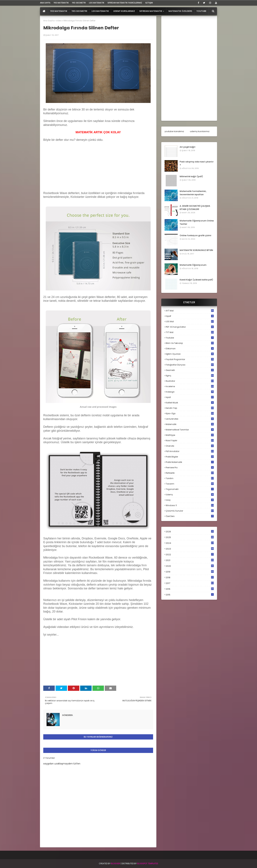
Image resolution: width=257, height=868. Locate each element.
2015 (190, 595)
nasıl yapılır (190, 440)
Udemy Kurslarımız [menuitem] (124, 11)
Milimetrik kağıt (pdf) (191, 176)
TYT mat (190, 332)
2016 (190, 589)
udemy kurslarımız (200, 131)
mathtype (190, 435)
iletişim (149, 3)
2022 (190, 555)
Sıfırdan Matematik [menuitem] (151, 11)
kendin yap (190, 408)
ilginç (190, 376)
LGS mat (190, 321)
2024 (190, 543)
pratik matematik (190, 462)
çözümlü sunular (190, 511)
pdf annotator (190, 451)
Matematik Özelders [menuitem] (180, 11)
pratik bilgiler (190, 457)
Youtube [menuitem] (201, 11)
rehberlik (190, 473)
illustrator (190, 381)
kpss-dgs (190, 413)
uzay (190, 500)
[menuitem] (44, 11)
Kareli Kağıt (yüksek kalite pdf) (196, 280)
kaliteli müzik (190, 403)
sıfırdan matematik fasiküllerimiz (125, 3)
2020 (190, 566)
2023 (190, 549)
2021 (190, 560)
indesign (190, 392)
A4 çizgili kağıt (188, 147)
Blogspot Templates (148, 863)
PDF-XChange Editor (190, 327)
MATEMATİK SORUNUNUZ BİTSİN (196, 250)
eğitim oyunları (190, 354)
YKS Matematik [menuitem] (59, 11)
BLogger (116, 863)
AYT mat (190, 311)
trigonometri (190, 489)
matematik (190, 424)
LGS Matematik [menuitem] (100, 11)
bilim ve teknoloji (190, 343)
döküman (190, 349)
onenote (190, 446)
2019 (190, 572)
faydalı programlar (190, 359)
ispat (190, 397)
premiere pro (190, 468)
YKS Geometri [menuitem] (79, 11)
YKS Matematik (61, 3)
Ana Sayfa (49, 21)
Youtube (190, 338)
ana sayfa (45, 3)
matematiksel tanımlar (190, 430)
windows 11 (190, 505)
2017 (190, 583)
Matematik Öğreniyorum (193, 265)
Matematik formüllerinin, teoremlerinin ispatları (193, 193)
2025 (190, 537)
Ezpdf (190, 316)
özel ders (190, 516)
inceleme (190, 386)
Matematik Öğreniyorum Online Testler (197, 222)
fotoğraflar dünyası (190, 365)
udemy (190, 495)
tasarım (190, 484)
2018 (190, 578)
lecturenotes (190, 419)
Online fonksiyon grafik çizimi (195, 235)
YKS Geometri (79, 3)
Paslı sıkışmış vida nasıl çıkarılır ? (197, 163)
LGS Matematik (97, 3)
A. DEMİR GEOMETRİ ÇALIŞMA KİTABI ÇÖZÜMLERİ (195, 208)
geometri (190, 370)
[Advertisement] (68, 170)
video (59, 21)
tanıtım (190, 478)
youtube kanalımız (174, 131)
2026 (190, 532)
